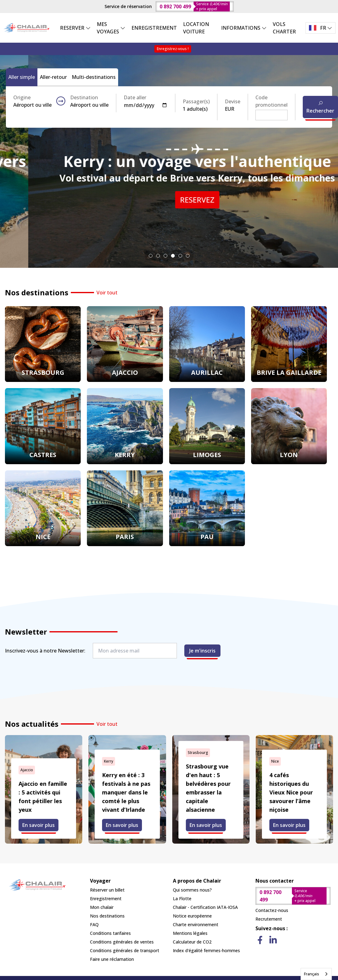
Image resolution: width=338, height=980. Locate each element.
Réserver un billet (107, 890)
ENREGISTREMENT (154, 28)
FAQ (94, 924)
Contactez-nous (272, 910)
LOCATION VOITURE (196, 28)
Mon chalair (102, 907)
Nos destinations (107, 916)
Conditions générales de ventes (122, 942)
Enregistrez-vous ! (173, 49)
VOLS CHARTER (284, 28)
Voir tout (107, 293)
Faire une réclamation (112, 959)
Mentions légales (190, 933)
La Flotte (182, 899)
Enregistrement (106, 899)
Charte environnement (196, 924)
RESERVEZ (169, 214)
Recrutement (269, 919)
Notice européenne (192, 916)
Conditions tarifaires (110, 933)
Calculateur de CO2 (192, 942)
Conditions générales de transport (125, 950)
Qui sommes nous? (192, 890)
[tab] (151, 256)
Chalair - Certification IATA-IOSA (205, 907)
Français (312, 974)
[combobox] (316, 974)
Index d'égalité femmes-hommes (206, 950)
